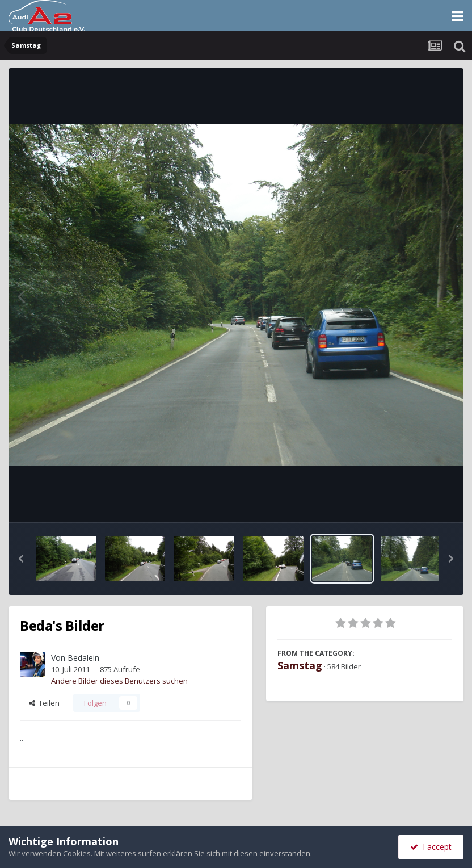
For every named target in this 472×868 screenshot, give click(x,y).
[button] (21, 559)
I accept (431, 847)
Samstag (300, 665)
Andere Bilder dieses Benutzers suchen (119, 681)
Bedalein (83, 658)
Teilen (44, 703)
